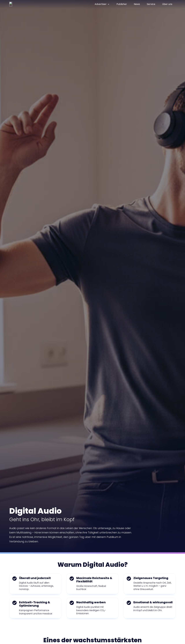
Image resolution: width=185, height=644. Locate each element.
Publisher (122, 4)
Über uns (167, 4)
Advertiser (101, 4)
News (137, 4)
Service (151, 4)
